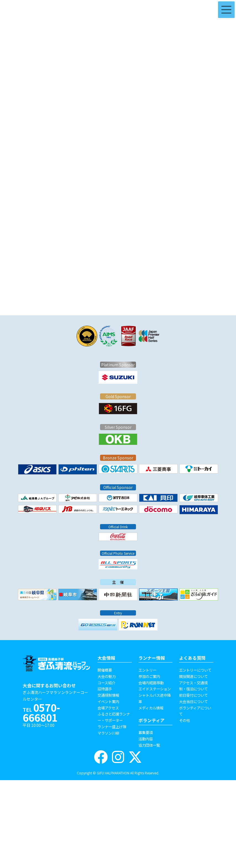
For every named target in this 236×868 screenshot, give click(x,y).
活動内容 (146, 739)
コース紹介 (106, 683)
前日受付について (193, 695)
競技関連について (193, 676)
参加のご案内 (149, 676)
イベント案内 (108, 701)
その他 (184, 720)
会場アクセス (108, 708)
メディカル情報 (151, 708)
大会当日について (193, 701)
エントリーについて (195, 670)
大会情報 (106, 658)
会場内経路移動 (151, 683)
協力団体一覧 (149, 745)
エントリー (147, 670)
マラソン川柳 (108, 733)
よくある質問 (192, 658)
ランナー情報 (152, 658)
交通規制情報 (108, 695)
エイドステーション (155, 689)
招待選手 (105, 689)
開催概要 (105, 670)
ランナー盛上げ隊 (112, 727)
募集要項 (146, 732)
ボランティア (152, 720)
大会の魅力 (107, 676)
